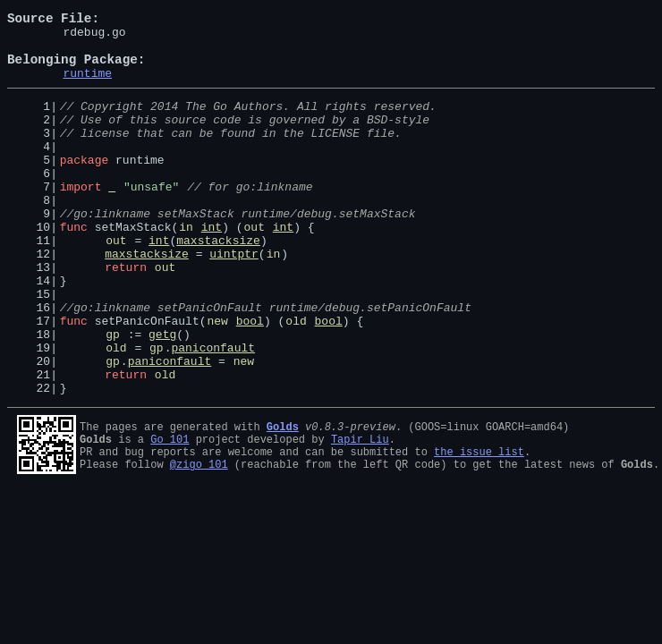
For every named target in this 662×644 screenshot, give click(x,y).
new (217, 379)
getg (162, 395)
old (296, 379)
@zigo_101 (199, 542)
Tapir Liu (360, 511)
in (186, 267)
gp (113, 395)
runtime (87, 86)
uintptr (234, 299)
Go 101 (170, 511)
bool (250, 379)
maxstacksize (218, 283)
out (255, 267)
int (212, 267)
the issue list (479, 526)
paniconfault (213, 411)
